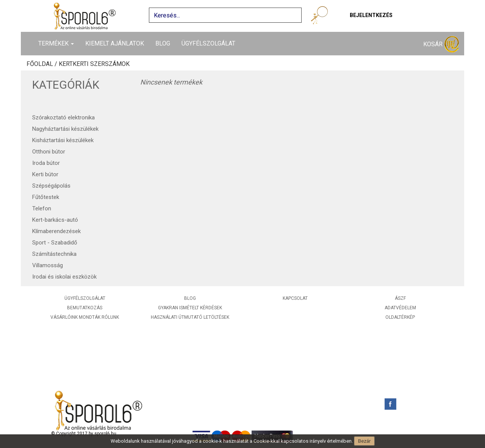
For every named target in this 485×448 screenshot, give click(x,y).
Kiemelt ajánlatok (115, 43)
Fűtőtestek (46, 197)
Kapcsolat (295, 298)
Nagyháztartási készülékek (65, 129)
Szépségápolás (51, 186)
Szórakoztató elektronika (63, 117)
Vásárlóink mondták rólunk (85, 317)
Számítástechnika (54, 254)
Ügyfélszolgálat (208, 43)
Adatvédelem (400, 308)
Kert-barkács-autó (55, 220)
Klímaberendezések (56, 231)
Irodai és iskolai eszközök (64, 277)
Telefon (42, 208)
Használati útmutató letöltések (190, 317)
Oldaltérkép (400, 317)
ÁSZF (400, 298)
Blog (163, 43)
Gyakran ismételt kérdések (190, 308)
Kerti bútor (45, 174)
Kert (66, 64)
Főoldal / (43, 64)
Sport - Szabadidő (55, 243)
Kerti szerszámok (101, 64)
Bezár (364, 441)
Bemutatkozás (85, 308)
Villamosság (48, 265)
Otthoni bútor (49, 152)
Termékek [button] (56, 43)
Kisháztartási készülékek (63, 140)
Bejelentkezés (371, 15)
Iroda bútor (46, 163)
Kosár (441, 45)
